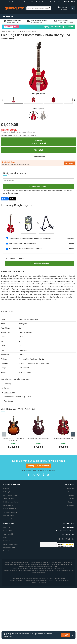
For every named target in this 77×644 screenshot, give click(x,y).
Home (3, 32)
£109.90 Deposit (39, 142)
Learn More (8, 636)
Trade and (70, 163)
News (5, 585)
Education (7, 588)
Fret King (12, 32)
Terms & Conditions (10, 559)
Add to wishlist (38, 157)
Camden (71, 539)
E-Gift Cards (8, 578)
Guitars (20, 32)
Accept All (65, 635)
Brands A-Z (40, 2)
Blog (20, 2)
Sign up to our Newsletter (38, 513)
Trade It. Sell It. (29, 2)
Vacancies (7, 598)
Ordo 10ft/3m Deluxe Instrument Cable (22, 243)
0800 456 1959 (69, 2)
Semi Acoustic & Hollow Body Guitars (17, 397)
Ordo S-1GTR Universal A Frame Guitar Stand (25, 249)
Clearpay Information (10, 566)
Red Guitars (8, 401)
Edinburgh (70, 543)
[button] (73, 8)
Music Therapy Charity (11, 592)
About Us (49, 2)
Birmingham (70, 536)
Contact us (7, 536)
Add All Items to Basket (39, 263)
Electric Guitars (31, 32)
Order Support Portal (10, 543)
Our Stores (13, 2)
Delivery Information (10, 539)
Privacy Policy (32, 518)
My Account (62, 7)
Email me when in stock (39, 186)
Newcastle (70, 553)
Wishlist (65, 9)
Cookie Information (10, 556)
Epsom (71, 546)
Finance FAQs (8, 553)
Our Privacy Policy (10, 595)
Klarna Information (10, 563)
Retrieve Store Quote (11, 549)
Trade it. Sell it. (8, 581)
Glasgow (71, 549)
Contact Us (57, 2)
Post (13, 199)
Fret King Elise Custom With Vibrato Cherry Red (30, 238)
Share (5, 199)
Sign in (60, 9)
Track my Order (9, 546)
